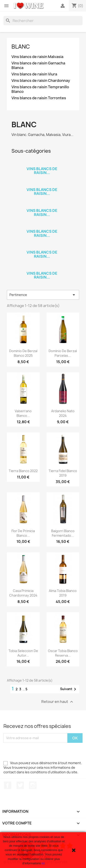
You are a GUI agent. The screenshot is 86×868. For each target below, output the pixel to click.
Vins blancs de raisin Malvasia (37, 57)
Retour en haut (58, 702)
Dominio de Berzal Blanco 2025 (23, 353)
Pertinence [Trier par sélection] (43, 295)
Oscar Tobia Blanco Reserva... (63, 653)
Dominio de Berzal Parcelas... (63, 353)
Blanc (21, 47)
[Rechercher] (43, 21)
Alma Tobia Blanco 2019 (63, 593)
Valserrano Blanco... (23, 413)
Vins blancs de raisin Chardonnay (41, 81)
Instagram (33, 785)
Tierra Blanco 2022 (23, 471)
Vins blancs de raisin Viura (34, 74)
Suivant (69, 689)
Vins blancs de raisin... (42, 171)
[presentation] (38, 752)
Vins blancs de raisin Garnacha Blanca (38, 65)
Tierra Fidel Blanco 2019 (63, 473)
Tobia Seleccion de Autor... (23, 653)
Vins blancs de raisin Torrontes (39, 98)
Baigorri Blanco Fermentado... (63, 533)
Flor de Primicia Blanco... (23, 533)
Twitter (20, 785)
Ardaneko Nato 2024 (63, 413)
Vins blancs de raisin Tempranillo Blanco (40, 89)
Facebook (8, 785)
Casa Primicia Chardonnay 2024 (23, 593)
